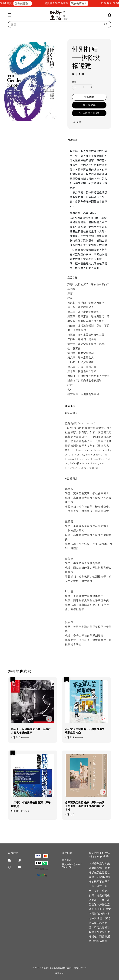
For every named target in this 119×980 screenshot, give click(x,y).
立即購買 (89, 97)
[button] (10, 15)
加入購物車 (89, 105)
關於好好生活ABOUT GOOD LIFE (72, 866)
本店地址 (66, 860)
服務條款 (60, 973)
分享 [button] (77, 122)
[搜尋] (106, 24)
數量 (74, 82)
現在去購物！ (26, 3)
